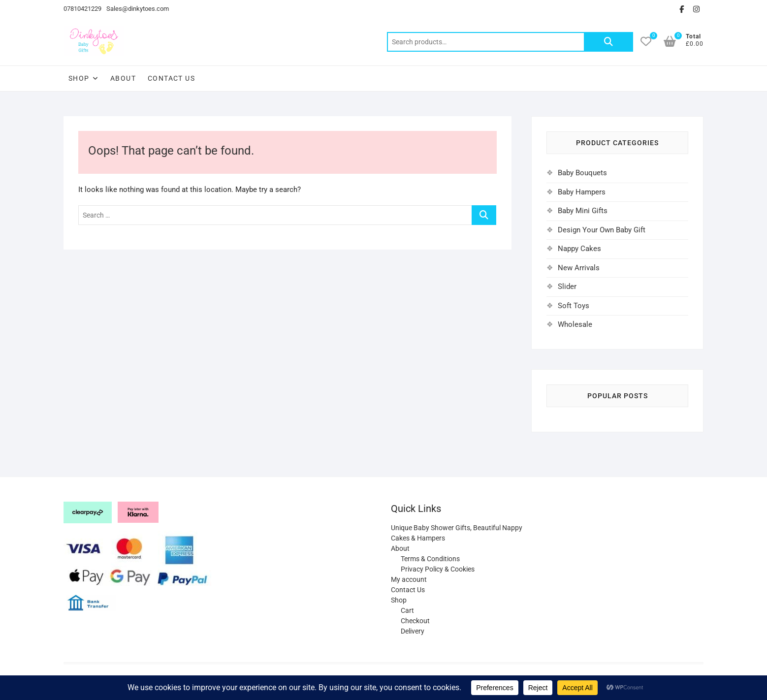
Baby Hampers (582, 192)
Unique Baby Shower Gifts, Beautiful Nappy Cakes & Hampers (457, 533)
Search (608, 42)
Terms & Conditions (430, 559)
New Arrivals (579, 268)
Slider (567, 286)
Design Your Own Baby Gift (602, 230)
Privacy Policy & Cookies (438, 569)
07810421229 (82, 9)
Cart (407, 610)
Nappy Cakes (579, 249)
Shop (79, 78)
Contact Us (171, 78)
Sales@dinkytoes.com (138, 9)
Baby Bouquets (582, 173)
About (123, 78)
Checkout (415, 621)
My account (409, 579)
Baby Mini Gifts (583, 211)
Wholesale (575, 324)
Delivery (413, 631)
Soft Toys (574, 306)
